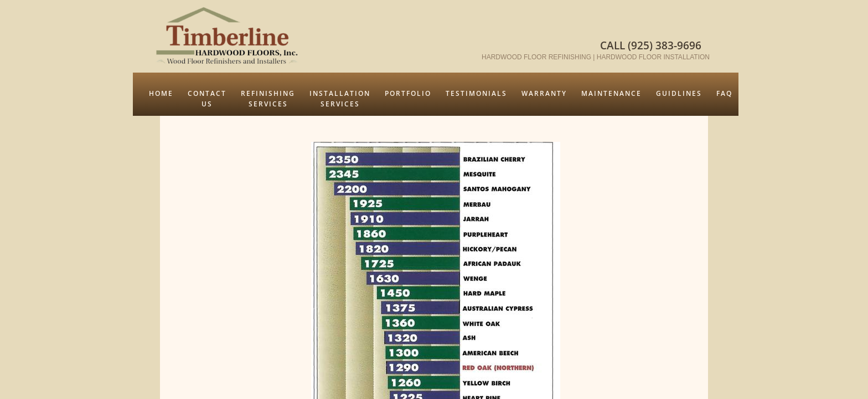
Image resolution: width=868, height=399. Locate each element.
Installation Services (340, 99)
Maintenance (611, 93)
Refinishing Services (268, 99)
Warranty (544, 93)
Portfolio (408, 93)
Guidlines (679, 93)
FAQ (724, 93)
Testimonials (476, 93)
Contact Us (207, 99)
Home (161, 93)
